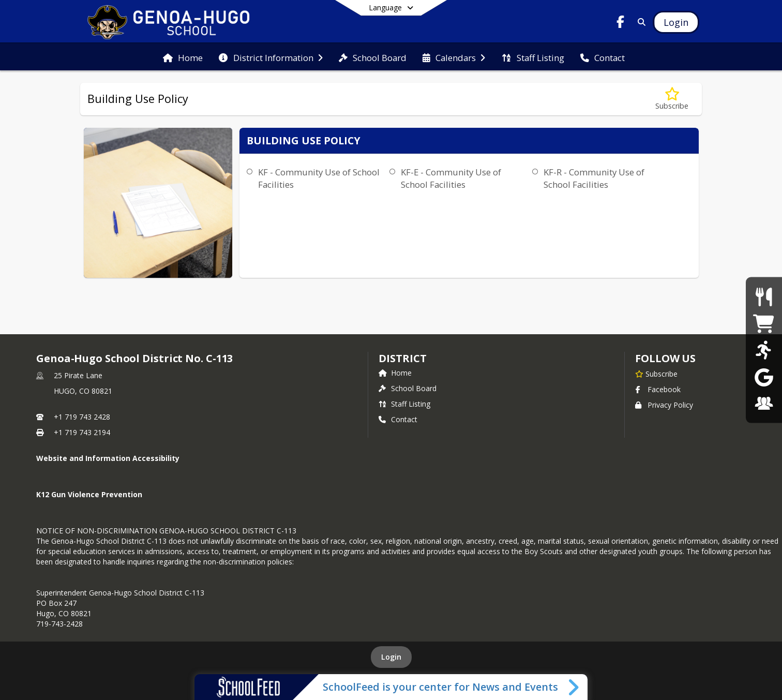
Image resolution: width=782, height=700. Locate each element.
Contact (398, 419)
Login (391, 657)
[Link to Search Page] (640, 22)
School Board (408, 388)
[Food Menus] (764, 297)
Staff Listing (404, 404)
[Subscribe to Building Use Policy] (672, 99)
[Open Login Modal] (676, 22)
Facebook (658, 389)
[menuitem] (183, 57)
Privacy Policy (664, 405)
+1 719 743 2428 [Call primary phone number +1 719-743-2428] (82, 417)
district (402, 358)
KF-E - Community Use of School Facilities (451, 178)
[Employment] (764, 403)
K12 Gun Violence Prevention (89, 494)
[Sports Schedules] (764, 350)
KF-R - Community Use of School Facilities (594, 178)
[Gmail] (764, 376)
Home (395, 373)
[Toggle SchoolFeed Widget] (574, 687)
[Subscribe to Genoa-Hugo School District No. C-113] (656, 374)
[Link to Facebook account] (621, 24)
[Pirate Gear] (764, 323)
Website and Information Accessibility (108, 458)
